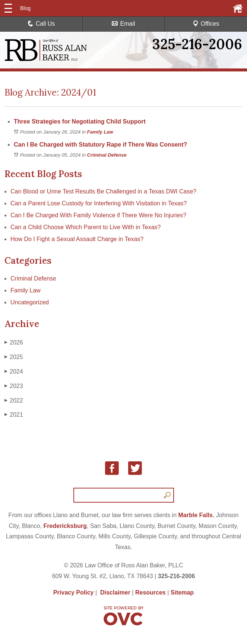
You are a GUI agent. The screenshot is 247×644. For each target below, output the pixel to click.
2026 (14, 343)
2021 (14, 415)
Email (123, 24)
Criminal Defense (107, 155)
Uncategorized (30, 302)
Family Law (100, 132)
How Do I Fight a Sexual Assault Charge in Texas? (77, 239)
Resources (151, 592)
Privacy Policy (74, 592)
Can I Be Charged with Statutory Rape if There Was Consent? (100, 145)
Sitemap (182, 592)
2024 (14, 372)
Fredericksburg (65, 526)
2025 (14, 357)
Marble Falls (196, 515)
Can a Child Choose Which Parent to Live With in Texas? (85, 227)
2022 (14, 401)
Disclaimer (115, 592)
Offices (206, 24)
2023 (14, 386)
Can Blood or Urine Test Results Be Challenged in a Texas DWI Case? (103, 191)
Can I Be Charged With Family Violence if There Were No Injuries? (98, 215)
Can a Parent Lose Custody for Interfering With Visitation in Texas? (99, 203)
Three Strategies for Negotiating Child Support (80, 121)
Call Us (41, 24)
